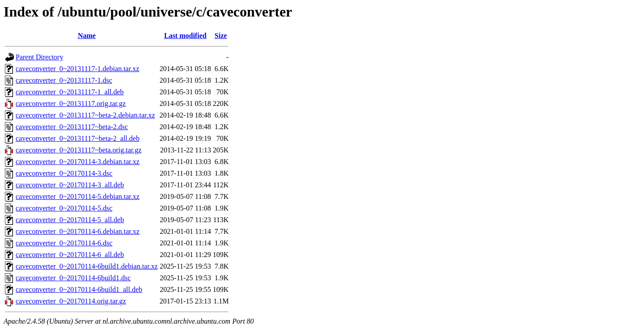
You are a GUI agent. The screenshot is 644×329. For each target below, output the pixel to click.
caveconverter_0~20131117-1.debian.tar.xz (77, 69)
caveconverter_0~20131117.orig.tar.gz (71, 103)
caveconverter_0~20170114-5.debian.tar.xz (78, 196)
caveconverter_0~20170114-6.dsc (64, 243)
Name (87, 36)
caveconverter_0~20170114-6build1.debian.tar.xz (87, 266)
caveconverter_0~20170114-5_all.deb (70, 220)
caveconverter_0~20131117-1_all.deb (70, 92)
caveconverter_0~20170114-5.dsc (64, 208)
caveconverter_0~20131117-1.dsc (64, 80)
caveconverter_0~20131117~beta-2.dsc (72, 127)
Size (221, 36)
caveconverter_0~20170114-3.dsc (64, 173)
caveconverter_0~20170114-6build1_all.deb (79, 289)
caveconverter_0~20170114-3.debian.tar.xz (78, 162)
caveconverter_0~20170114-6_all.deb (70, 255)
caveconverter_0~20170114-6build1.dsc (73, 278)
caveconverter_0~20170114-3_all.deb (70, 185)
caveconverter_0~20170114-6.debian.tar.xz (78, 231)
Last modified (185, 36)
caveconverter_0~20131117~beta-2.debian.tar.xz (85, 115)
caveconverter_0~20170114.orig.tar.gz (71, 301)
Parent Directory (39, 57)
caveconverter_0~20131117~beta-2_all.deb (78, 138)
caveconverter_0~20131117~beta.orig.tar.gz (78, 150)
